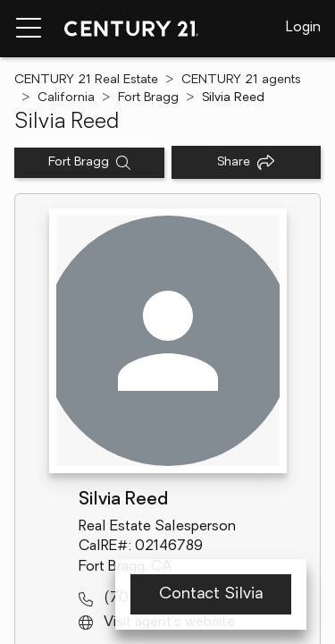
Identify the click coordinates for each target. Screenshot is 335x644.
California (66, 98)
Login (303, 28)
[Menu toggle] (29, 29)
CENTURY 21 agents (241, 80)
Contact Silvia (211, 594)
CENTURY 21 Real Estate (86, 80)
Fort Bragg (148, 98)
